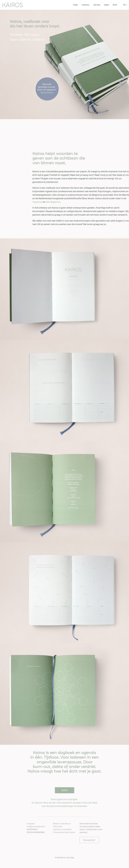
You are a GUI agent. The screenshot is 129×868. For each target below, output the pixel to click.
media (106, 5)
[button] (125, 5)
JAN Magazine (53, 202)
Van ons (97, 5)
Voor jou (85, 5)
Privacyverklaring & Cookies (64, 832)
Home (75, 5)
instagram (31, 823)
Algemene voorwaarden (62, 829)
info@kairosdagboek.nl (36, 826)
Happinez (37, 202)
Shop (115, 5)
